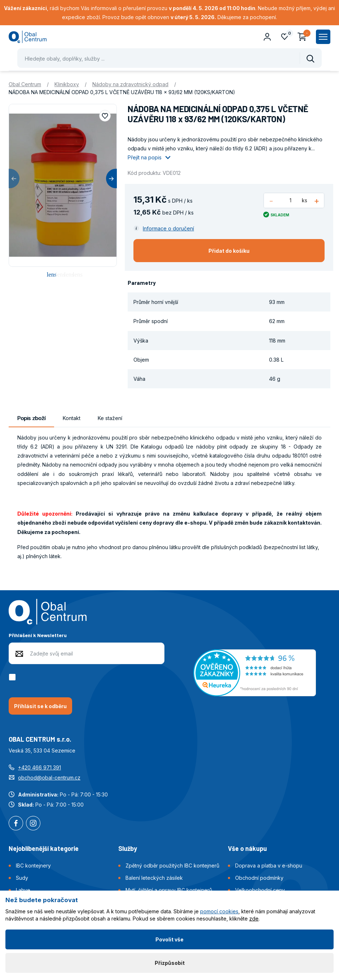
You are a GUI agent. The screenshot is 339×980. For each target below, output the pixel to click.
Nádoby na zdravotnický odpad (130, 84)
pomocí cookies (219, 911)
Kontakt (72, 418)
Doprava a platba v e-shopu (269, 866)
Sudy (22, 878)
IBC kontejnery (33, 866)
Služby (128, 848)
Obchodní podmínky (259, 878)
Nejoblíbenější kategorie (44, 848)
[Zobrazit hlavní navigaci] (323, 37)
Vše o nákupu (247, 848)
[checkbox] (14, 677)
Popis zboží (31, 418)
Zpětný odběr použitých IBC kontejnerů (172, 866)
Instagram (33, 824)
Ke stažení (110, 418)
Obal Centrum (25, 84)
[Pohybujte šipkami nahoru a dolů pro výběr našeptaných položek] (169, 58)
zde (254, 919)
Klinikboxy (67, 84)
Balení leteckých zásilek (154, 878)
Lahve (23, 890)
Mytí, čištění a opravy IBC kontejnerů (169, 890)
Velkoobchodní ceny (260, 890)
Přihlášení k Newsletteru (38, 635)
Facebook (16, 824)
